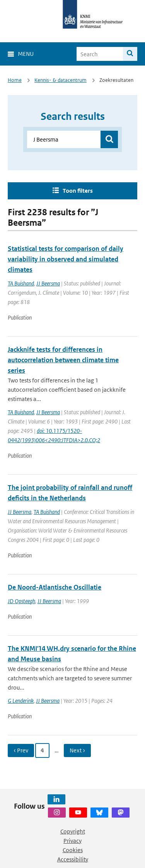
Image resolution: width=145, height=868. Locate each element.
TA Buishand (21, 283)
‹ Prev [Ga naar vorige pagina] (21, 750)
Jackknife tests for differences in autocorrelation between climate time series (63, 360)
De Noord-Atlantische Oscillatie (55, 587)
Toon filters (78, 191)
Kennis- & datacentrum (61, 80)
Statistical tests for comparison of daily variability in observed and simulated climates (66, 259)
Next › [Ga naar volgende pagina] (77, 750)
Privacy (72, 841)
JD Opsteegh (21, 601)
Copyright (73, 831)
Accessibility (73, 859)
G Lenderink (21, 701)
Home (15, 80)
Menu (26, 54)
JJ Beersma (48, 283)
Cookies (73, 850)
